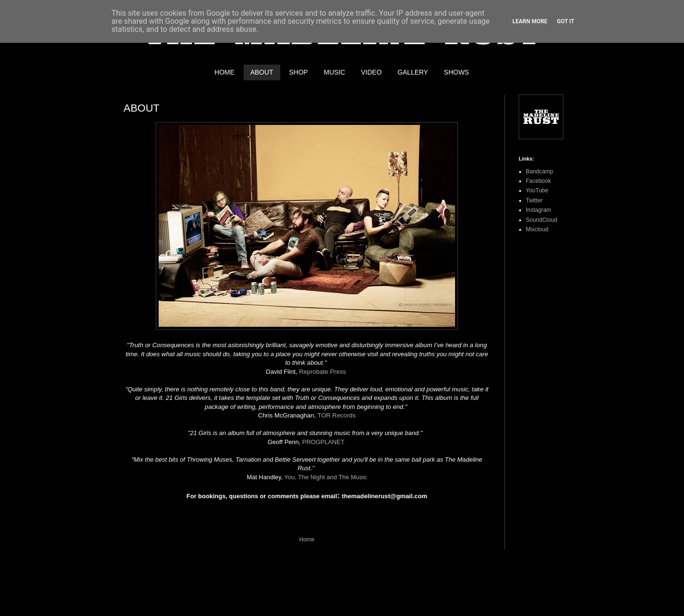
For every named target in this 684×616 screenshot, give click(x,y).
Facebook (538, 181)
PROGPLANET (323, 442)
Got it (565, 21)
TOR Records (336, 415)
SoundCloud (541, 220)
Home (307, 540)
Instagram (538, 210)
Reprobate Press (322, 372)
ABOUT (262, 72)
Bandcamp (539, 171)
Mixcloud (537, 229)
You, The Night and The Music (326, 477)
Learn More (530, 21)
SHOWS (457, 72)
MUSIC (334, 72)
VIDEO (371, 72)
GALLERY (413, 72)
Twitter (534, 200)
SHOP (298, 72)
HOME (225, 72)
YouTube (537, 190)
